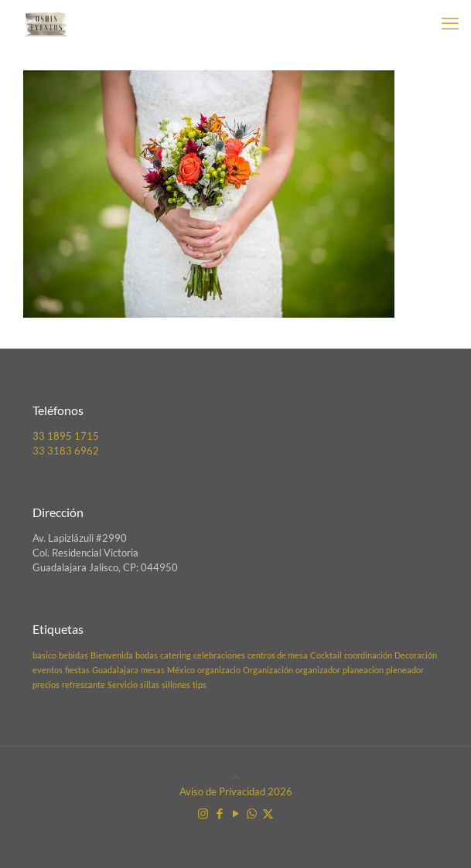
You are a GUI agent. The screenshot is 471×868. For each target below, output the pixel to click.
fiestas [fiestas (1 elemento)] (77, 670)
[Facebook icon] (219, 813)
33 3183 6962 (66, 451)
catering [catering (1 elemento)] (176, 655)
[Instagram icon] (203, 813)
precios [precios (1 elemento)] (46, 684)
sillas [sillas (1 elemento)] (150, 684)
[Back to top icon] (236, 777)
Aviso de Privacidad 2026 (236, 791)
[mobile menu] (450, 23)
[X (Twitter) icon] (268, 813)
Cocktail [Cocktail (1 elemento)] (326, 655)
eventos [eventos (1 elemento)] (48, 670)
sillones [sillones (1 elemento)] (176, 684)
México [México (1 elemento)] (181, 670)
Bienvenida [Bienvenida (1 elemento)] (112, 655)
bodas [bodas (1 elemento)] (147, 655)
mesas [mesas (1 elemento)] (153, 670)
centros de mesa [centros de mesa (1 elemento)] (278, 655)
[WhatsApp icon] (252, 813)
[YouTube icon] (236, 813)
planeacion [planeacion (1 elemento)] (363, 670)
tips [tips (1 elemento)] (200, 684)
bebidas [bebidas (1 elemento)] (73, 655)
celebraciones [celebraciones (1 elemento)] (219, 655)
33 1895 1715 (66, 436)
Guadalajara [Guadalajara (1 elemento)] (115, 670)
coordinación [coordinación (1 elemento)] (368, 655)
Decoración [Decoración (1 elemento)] (416, 655)
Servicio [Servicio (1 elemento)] (123, 684)
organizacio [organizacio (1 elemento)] (219, 670)
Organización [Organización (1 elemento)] (268, 670)
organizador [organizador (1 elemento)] (318, 670)
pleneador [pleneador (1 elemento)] (405, 670)
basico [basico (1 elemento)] (44, 655)
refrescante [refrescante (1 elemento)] (84, 684)
